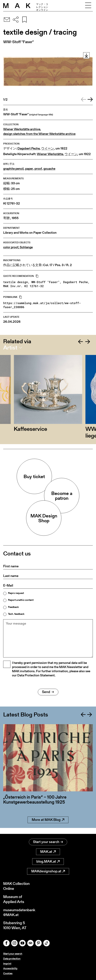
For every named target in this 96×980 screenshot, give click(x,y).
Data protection (12, 959)
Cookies (8, 973)
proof (38, 169)
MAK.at (48, 851)
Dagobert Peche (29, 148)
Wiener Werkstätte (50, 154)
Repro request (16, 593)
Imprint (7, 964)
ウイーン (48, 148)
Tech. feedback (16, 614)
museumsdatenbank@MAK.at (20, 912)
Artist (10, 348)
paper (29, 169)
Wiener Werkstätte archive (22, 129)
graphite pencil (13, 169)
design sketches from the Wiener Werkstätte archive (39, 134)
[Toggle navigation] (88, 6)
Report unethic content (21, 600)
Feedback (13, 607)
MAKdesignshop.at (48, 871)
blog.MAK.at (48, 861)
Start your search (48, 842)
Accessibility (10, 968)
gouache (49, 169)
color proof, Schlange (18, 247)
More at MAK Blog (48, 825)
